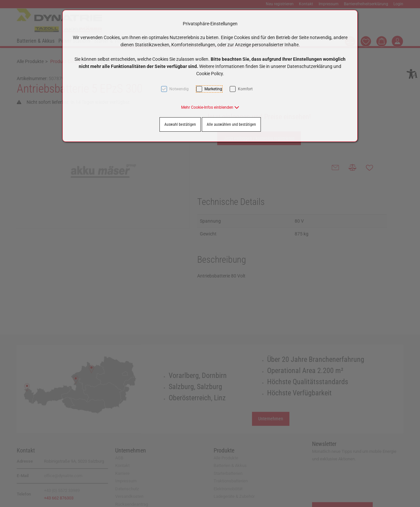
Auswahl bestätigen (180, 124)
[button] (210, 107)
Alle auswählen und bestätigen (231, 124)
